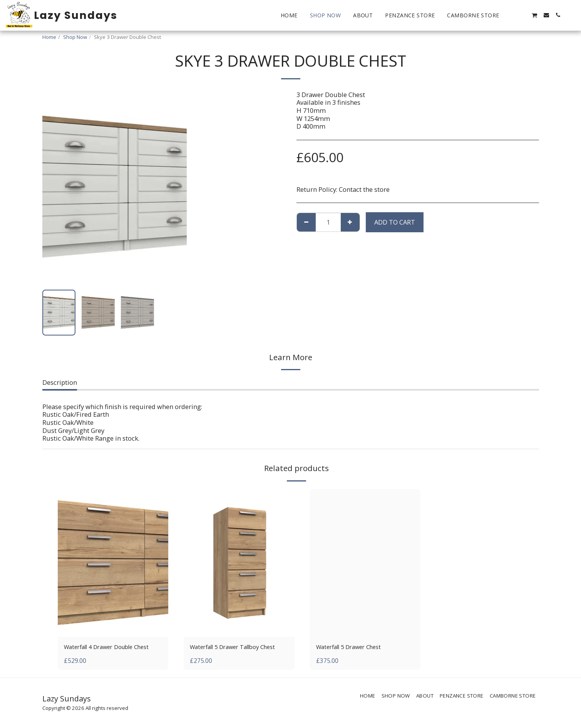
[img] (113, 563)
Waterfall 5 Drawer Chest (353, 647)
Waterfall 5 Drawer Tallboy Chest (239, 647)
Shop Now (75, 37)
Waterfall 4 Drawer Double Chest (113, 647)
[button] (511, 15)
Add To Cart (395, 222)
